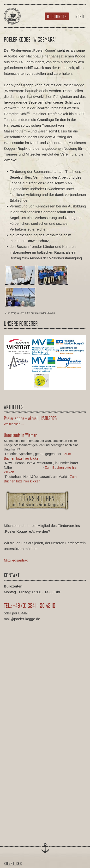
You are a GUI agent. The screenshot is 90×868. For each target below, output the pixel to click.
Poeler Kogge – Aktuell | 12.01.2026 (30, 418)
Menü (80, 16)
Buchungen (57, 16)
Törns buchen (37, 500)
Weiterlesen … (14, 424)
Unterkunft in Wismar (20, 435)
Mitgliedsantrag (16, 560)
